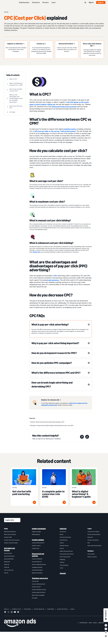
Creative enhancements (38, 543)
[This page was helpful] (87, 437)
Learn (53, 2)
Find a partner (91, 554)
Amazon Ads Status (62, 609)
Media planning (36, 534)
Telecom (62, 562)
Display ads (36, 252)
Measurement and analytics (38, 555)
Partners (46, 2)
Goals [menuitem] (6, 529)
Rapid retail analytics (37, 573)
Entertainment (64, 540)
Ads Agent (35, 598)
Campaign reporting (37, 567)
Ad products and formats (9, 549)
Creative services (36, 546)
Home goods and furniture (67, 554)
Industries (63, 529)
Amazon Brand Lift (37, 562)
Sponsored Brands (9, 559)
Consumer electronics (65, 537)
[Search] (85, 3)
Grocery (62, 548)
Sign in (91, 2)
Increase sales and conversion (12, 540)
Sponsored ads (8, 553)
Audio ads (7, 567)
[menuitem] (12, 563)
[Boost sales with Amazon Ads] (92, 45)
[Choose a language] (12, 520)
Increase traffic (8, 537)
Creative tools (36, 548)
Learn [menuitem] (90, 529)
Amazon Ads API (36, 587)
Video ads (7, 564)
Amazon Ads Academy (93, 532)
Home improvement (65, 557)
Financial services (64, 546)
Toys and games (64, 565)
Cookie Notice (51, 609)
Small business (24, 2)
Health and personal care (66, 551)
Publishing (62, 559)
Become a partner (92, 557)
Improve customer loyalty (11, 543)
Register (101, 2)
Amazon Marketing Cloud (38, 584)
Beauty (62, 534)
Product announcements (94, 534)
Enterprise (36, 2)
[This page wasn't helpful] (82, 437)
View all (6, 573)
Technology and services (40, 578)
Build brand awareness (10, 532)
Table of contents (13, 75)
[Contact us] (41, 44)
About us (6, 609)
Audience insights (36, 532)
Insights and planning (39, 529)
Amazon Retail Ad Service (39, 592)
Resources (90, 537)
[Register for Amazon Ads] (51, 400)
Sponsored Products (9, 556)
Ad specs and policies (93, 540)
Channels (63, 573)
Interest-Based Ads (39, 609)
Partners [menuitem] (91, 551)
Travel (61, 568)
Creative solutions (38, 540)
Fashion (62, 543)
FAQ (89, 543)
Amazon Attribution (37, 559)
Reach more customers (10, 534)
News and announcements (94, 546)
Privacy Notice (28, 609)
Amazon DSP (35, 581)
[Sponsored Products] (67, 44)
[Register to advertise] (16, 44)
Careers (72, 609)
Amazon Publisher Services (39, 590)
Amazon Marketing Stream (39, 564)
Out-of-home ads (9, 570)
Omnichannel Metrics (37, 570)
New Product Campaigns (38, 595)
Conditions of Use (16, 609)
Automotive (63, 532)
